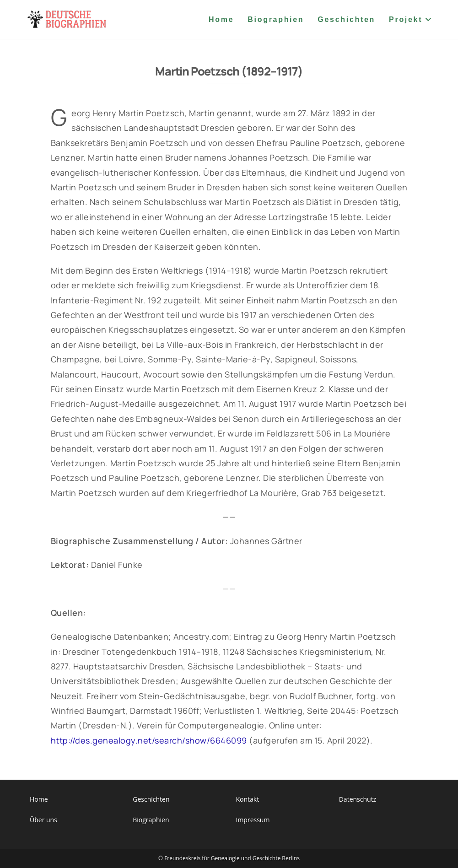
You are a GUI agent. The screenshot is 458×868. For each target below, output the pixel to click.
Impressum (253, 820)
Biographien (151, 820)
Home (39, 799)
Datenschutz (358, 799)
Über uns (43, 820)
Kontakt (247, 799)
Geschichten (151, 799)
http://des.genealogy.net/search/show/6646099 (149, 740)
